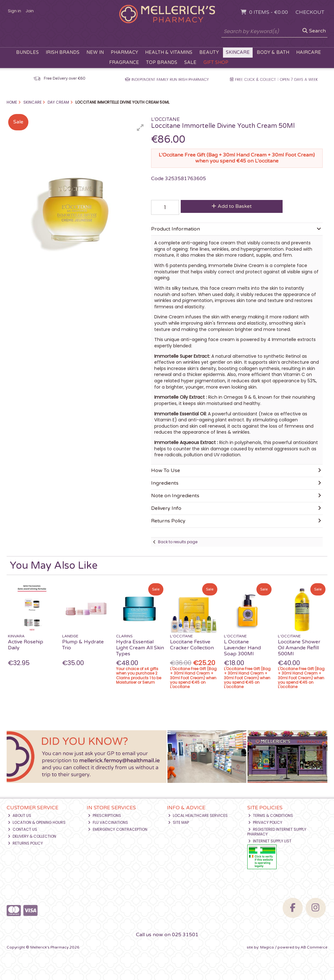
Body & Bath (273, 52)
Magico (267, 947)
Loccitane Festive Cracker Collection (192, 645)
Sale (190, 63)
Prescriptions (105, 815)
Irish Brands (63, 52)
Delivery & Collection (32, 836)
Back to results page (178, 542)
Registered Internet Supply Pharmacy (277, 832)
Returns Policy (25, 843)
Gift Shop (216, 63)
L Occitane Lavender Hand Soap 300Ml (242, 648)
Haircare (309, 52)
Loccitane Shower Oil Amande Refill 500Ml (299, 648)
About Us (20, 815)
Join (30, 11)
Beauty (209, 52)
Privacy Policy (265, 822)
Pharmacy (124, 52)
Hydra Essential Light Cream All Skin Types (140, 648)
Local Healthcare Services (198, 815)
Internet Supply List (270, 841)
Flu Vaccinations (108, 822)
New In (95, 52)
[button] (140, 128)
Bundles (27, 52)
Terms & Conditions (271, 815)
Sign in (15, 11)
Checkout (310, 12)
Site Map (179, 822)
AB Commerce (314, 947)
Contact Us (23, 829)
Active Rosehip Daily (26, 645)
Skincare (238, 52)
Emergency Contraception (118, 829)
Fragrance (124, 63)
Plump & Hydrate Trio (83, 645)
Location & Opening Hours (37, 822)
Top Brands (162, 63)
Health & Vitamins (169, 52)
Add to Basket (232, 206)
